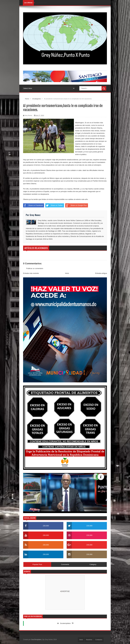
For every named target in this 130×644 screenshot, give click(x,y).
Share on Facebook (33, 205)
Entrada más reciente (31, 273)
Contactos (99, 640)
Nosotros (89, 640)
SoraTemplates (36, 640)
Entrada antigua (101, 273)
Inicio (67, 273)
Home (27, 99)
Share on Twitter (54, 205)
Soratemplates (65, 623)
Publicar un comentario (35, 268)
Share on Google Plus (76, 205)
